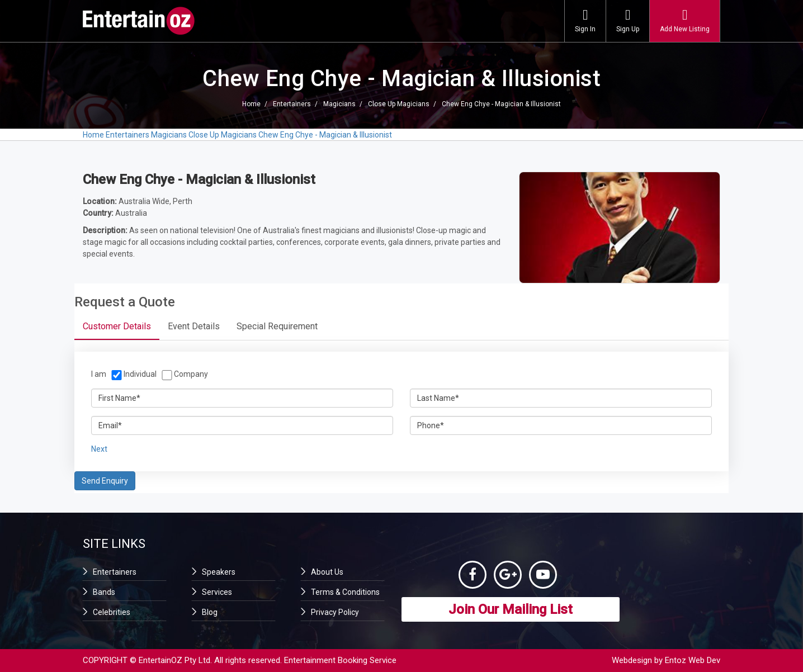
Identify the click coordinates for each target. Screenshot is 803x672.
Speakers (219, 572)
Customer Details (117, 326)
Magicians (339, 104)
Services (217, 592)
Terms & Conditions (345, 592)
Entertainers (292, 104)
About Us (327, 572)
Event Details (194, 326)
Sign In (585, 20)
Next (99, 449)
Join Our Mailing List (511, 609)
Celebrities (112, 612)
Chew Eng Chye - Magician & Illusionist (501, 104)
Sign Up (628, 20)
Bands (104, 592)
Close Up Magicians (399, 104)
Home (251, 104)
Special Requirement (277, 326)
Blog (210, 612)
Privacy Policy (335, 612)
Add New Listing (685, 20)
